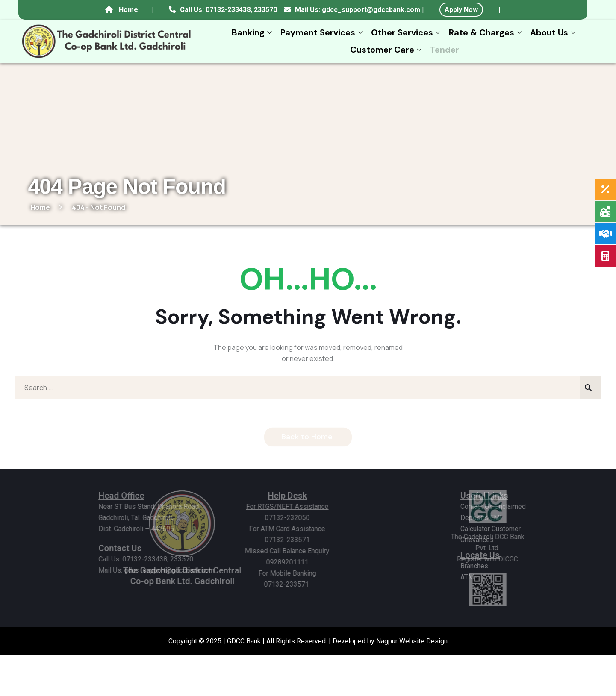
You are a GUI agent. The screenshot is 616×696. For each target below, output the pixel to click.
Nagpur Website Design (412, 641)
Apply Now (461, 10)
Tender (445, 50)
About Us (554, 32)
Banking (253, 32)
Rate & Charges (486, 32)
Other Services (407, 32)
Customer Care (387, 50)
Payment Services (323, 32)
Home (128, 10)
